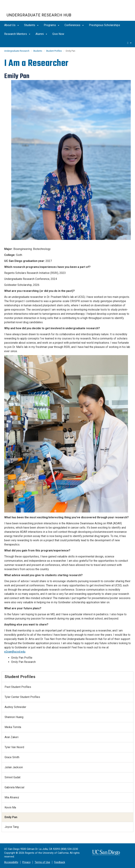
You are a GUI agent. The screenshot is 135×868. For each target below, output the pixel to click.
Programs (52, 25)
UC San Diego (27, 9)
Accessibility (11, 862)
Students (31, 25)
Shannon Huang (14, 717)
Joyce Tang (12, 827)
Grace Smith (12, 757)
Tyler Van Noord (14, 747)
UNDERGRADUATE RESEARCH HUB (39, 15)
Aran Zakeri (12, 737)
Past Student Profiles (18, 687)
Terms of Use (42, 862)
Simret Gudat (12, 777)
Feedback (60, 862)
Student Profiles (54, 51)
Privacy (26, 862)
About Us (12, 25)
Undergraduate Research (17, 51)
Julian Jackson (14, 767)
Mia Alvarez (12, 797)
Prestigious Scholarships (105, 25)
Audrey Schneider (15, 707)
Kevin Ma (10, 807)
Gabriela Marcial (14, 787)
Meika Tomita (13, 727)
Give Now (58, 34)
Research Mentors (17, 34)
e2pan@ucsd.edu (15, 652)
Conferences (74, 25)
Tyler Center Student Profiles (22, 697)
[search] (129, 43)
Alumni (41, 34)
